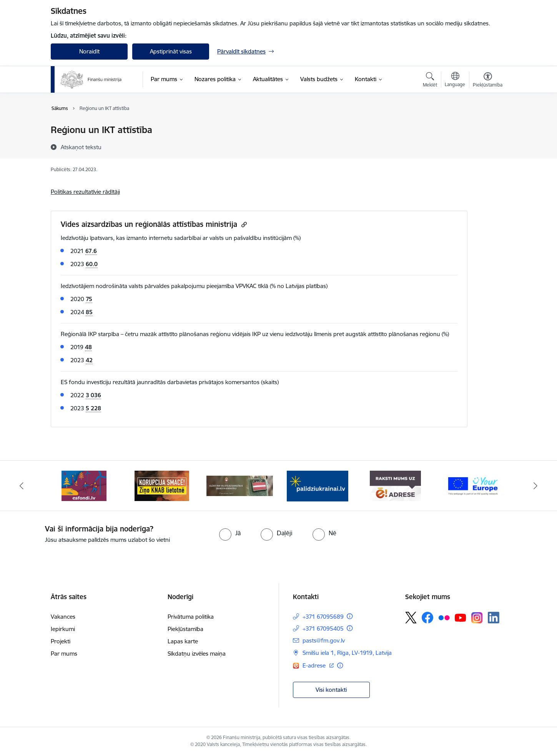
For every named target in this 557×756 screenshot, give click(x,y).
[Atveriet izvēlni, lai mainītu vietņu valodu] (455, 80)
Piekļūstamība (185, 629)
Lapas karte (183, 641)
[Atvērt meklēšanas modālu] (430, 81)
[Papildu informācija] (350, 616)
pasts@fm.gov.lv (324, 640)
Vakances (63, 617)
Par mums (64, 654)
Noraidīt (89, 51)
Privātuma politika (191, 617)
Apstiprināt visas (171, 51)
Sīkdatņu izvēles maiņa (197, 654)
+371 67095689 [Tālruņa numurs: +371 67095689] (323, 617)
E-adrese (315, 665)
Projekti (61, 641)
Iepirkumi (63, 629)
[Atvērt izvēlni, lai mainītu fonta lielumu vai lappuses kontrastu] (488, 81)
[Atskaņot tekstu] (81, 147)
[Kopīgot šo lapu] (487, 146)
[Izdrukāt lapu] (487, 127)
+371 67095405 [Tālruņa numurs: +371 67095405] (323, 629)
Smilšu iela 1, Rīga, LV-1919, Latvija (347, 653)
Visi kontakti (331, 690)
